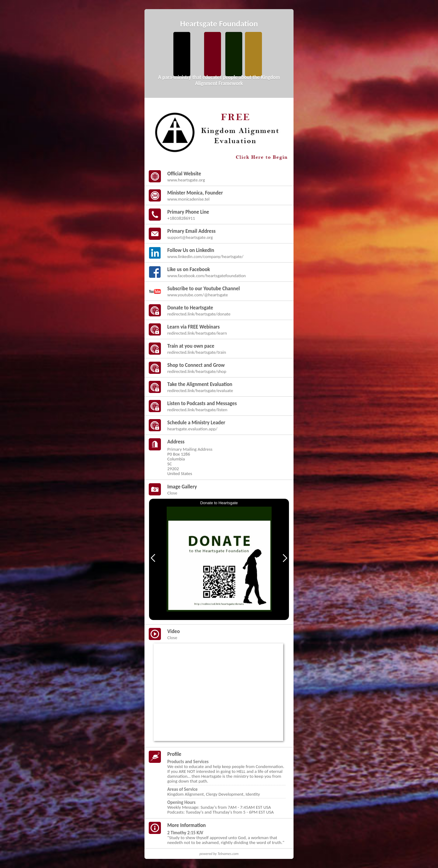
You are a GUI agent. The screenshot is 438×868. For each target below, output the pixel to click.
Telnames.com (228, 854)
